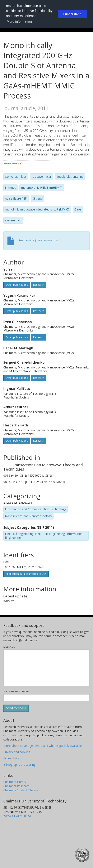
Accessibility (11, 758)
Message (9, 647)
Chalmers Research (16, 786)
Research (39, 285)
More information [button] (19, 22)
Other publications (17, 285)
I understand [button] (72, 14)
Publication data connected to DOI (26, 574)
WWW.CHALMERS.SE (17, 816)
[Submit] (16, 708)
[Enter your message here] (46, 668)
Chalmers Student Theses (21, 790)
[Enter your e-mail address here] (46, 698)
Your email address (17, 691)
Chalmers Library (15, 782)
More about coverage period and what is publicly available (43, 746)
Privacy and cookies (17, 752)
